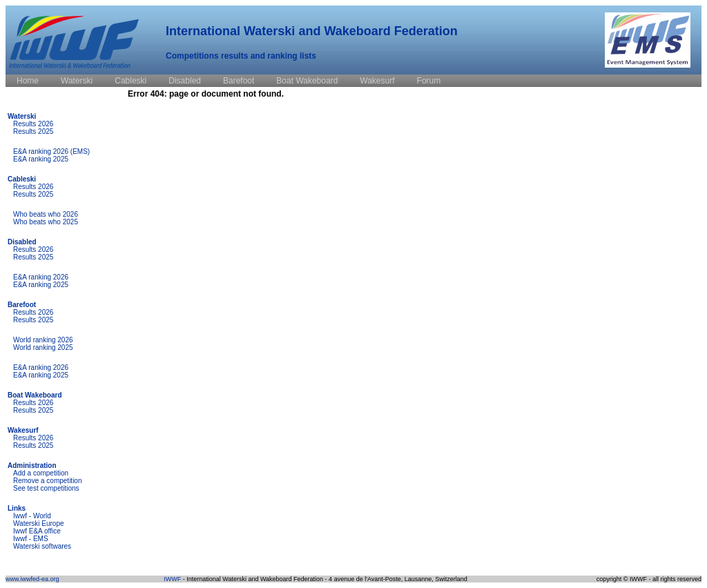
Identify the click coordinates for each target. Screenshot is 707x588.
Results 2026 (33, 124)
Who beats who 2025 (46, 222)
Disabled (22, 242)
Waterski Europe (39, 523)
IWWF (172, 579)
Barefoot (22, 305)
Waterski (22, 116)
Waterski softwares (42, 546)
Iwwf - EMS (31, 539)
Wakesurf (23, 430)
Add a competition (41, 473)
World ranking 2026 (43, 340)
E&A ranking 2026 (41, 277)
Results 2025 (33, 131)
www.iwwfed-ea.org (32, 579)
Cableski (22, 179)
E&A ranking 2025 (41, 159)
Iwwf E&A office (37, 531)
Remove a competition (48, 481)
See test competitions (46, 488)
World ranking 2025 (43, 347)
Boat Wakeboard (35, 395)
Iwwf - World (32, 516)
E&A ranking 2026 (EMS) (51, 151)
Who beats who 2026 (46, 214)
